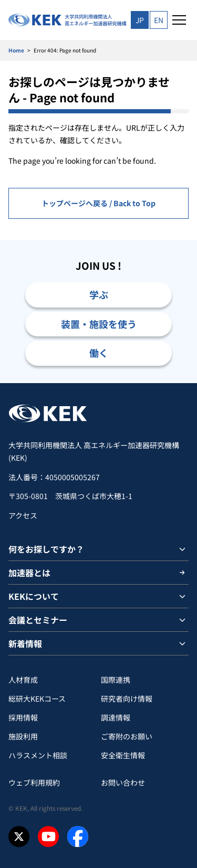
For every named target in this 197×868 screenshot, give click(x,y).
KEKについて (34, 596)
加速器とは (29, 573)
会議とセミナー (38, 620)
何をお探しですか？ (46, 549)
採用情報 (23, 717)
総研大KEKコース (37, 698)
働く (99, 353)
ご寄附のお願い (127, 736)
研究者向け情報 (127, 698)
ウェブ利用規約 (34, 782)
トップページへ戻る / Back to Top (98, 203)
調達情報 (116, 717)
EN (159, 20)
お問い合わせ (123, 782)
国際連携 (116, 680)
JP (140, 20)
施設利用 (23, 736)
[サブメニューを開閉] (182, 549)
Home (16, 50)
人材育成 (23, 680)
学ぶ (99, 294)
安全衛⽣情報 (123, 755)
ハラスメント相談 (38, 755)
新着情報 (25, 643)
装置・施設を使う (99, 324)
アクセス (23, 515)
